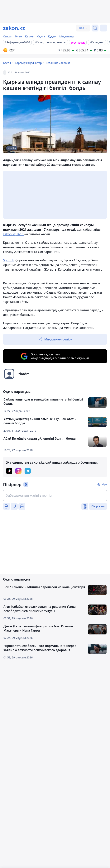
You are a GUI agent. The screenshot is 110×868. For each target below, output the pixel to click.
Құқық (52, 36)
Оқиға (41, 36)
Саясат (7, 36)
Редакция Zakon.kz (58, 63)
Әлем (19, 36)
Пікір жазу (98, 506)
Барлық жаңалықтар (28, 63)
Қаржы (30, 36)
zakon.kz (9, 234)
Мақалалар (67, 36)
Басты (7, 63)
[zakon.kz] (14, 28)
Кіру (104, 484)
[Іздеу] (95, 28)
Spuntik (9, 260)
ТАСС (20, 234)
